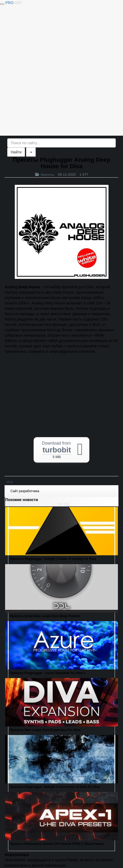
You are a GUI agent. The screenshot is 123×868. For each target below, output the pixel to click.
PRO (14, 3)
